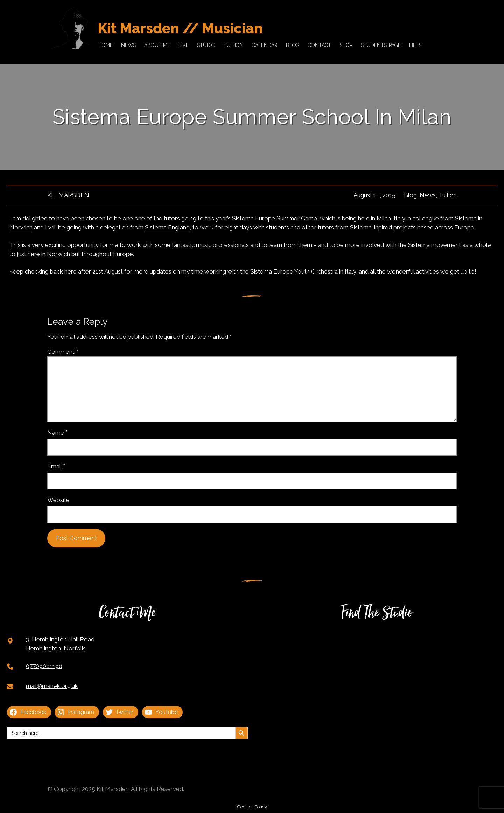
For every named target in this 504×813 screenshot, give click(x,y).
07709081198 (44, 666)
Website (58, 500)
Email (56, 466)
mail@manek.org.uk (52, 686)
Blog (410, 195)
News (428, 195)
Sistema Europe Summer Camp (275, 218)
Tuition (448, 195)
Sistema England (167, 227)
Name (57, 433)
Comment (63, 352)
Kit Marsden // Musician (180, 28)
